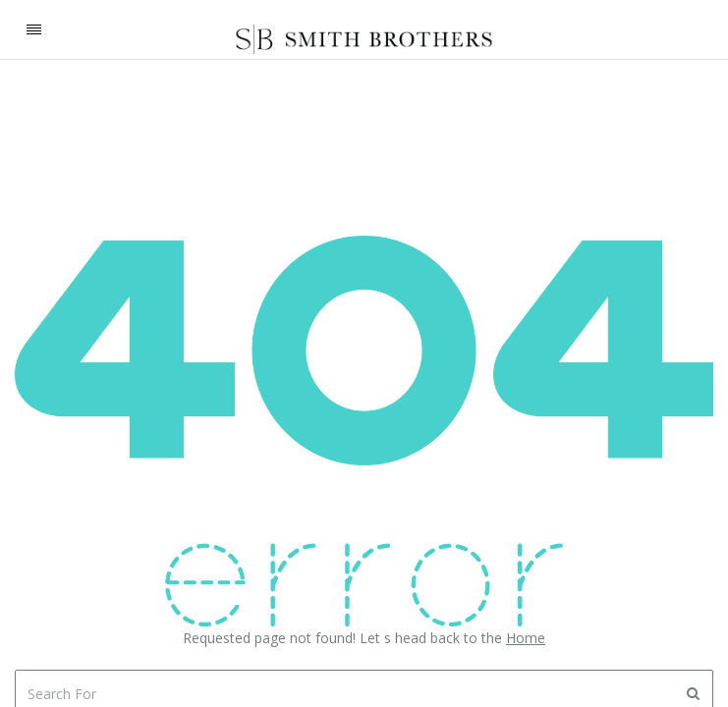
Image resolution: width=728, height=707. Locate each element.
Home (526, 638)
